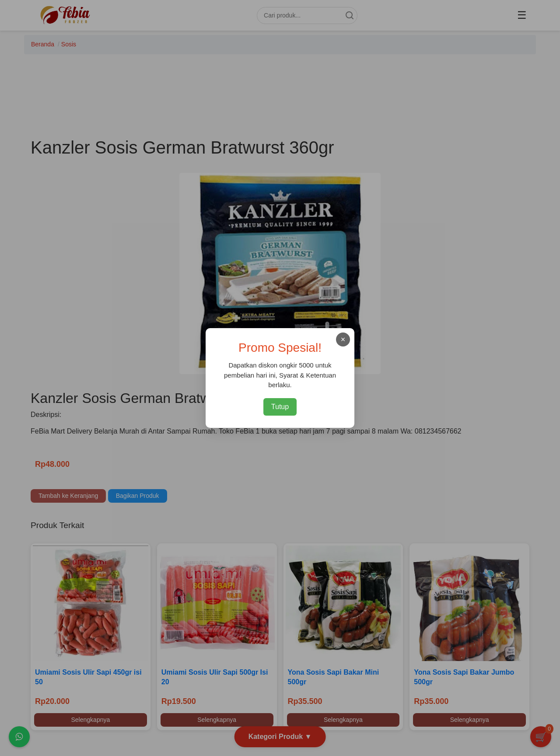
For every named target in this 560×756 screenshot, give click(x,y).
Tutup (280, 407)
